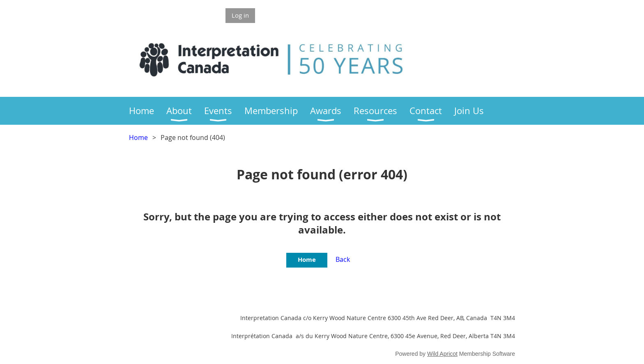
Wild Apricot (442, 354)
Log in (240, 15)
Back (343, 259)
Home (138, 137)
